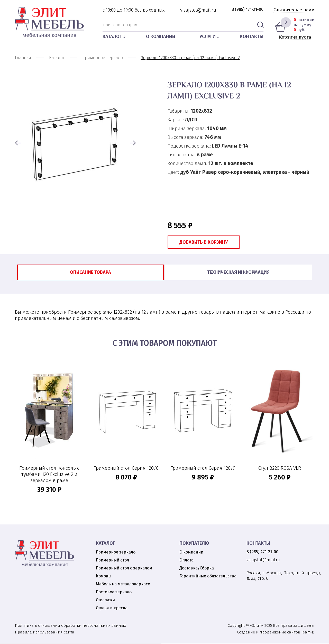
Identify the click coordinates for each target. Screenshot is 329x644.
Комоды (104, 577)
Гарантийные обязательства (208, 577)
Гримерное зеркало (116, 553)
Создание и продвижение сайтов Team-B (276, 633)
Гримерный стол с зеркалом (124, 569)
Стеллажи (105, 600)
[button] (18, 143)
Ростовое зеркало (114, 592)
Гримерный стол (112, 561)
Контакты (252, 37)
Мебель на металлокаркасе (123, 584)
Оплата (186, 561)
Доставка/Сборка (197, 569)
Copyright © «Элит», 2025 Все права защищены (271, 626)
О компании (161, 37)
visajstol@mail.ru (198, 10)
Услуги (208, 37)
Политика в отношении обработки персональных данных (70, 626)
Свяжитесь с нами (294, 10)
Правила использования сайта (45, 633)
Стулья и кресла (112, 608)
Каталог (112, 37)
